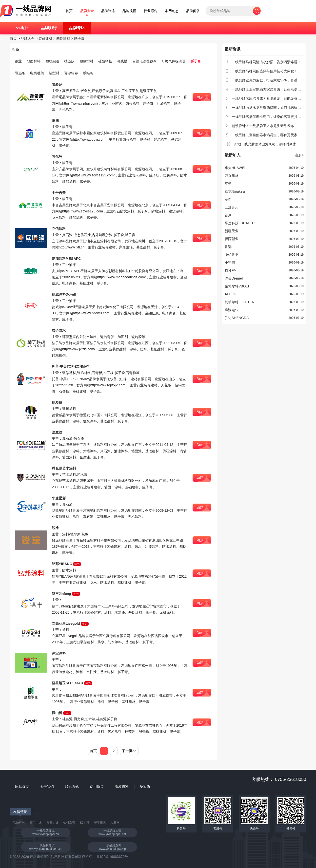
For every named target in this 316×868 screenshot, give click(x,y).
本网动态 (172, 11)
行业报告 (151, 11)
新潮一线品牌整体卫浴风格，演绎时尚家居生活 (270, 144)
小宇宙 (230, 263)
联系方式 (72, 787)
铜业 (18, 61)
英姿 (228, 184)
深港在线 (100, 822)
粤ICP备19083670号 (112, 857)
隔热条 (20, 73)
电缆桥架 (37, 73)
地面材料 (34, 61)
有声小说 (36, 822)
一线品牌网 (17, 822)
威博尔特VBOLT (237, 286)
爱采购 (145, 787)
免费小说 (52, 822)
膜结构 (88, 73)
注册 (299, 155)
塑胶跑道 (52, 61)
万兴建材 (232, 176)
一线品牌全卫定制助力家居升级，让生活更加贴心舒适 (273, 89)
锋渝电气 (232, 310)
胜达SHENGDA (237, 318)
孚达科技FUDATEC (240, 223)
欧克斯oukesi (235, 191)
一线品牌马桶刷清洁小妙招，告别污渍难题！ (266, 62)
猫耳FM (231, 270)
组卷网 (115, 822)
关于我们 (47, 787)
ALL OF (231, 294)
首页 (69, 11)
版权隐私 (122, 787)
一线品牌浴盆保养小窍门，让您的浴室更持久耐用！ (272, 117)
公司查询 (69, 822)
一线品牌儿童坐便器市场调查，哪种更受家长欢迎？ (272, 135)
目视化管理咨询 (144, 61)
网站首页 (22, 787)
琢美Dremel (234, 278)
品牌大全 (87, 11)
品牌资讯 (108, 11)
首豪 (228, 215)
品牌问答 (193, 11)
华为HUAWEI (235, 168)
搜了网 (84, 822)
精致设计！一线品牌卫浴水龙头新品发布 (263, 126)
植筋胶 (69, 61)
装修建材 (45, 38)
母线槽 (122, 61)
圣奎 (228, 199)
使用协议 (97, 787)
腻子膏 (79, 38)
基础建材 (63, 38)
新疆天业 (232, 231)
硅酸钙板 (105, 61)
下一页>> (129, 751)
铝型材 (54, 73)
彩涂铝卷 (71, 73)
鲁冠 (228, 247)
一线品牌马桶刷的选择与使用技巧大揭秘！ (265, 71)
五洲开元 (232, 207)
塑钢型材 (86, 61)
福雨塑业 (232, 239)
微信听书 (232, 255)
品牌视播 (129, 11)
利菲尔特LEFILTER (239, 302)
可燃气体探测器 (174, 61)
